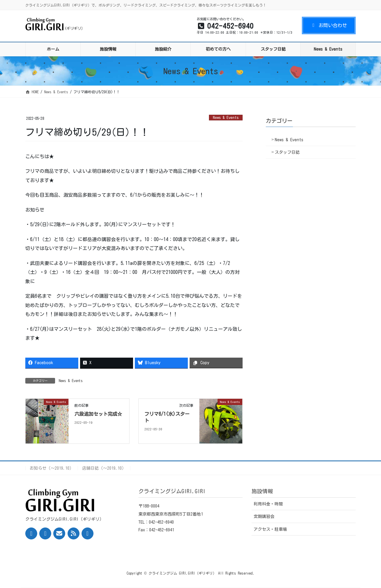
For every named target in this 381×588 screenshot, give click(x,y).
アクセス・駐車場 (270, 529)
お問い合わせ (329, 25)
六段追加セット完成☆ (98, 414)
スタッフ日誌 (287, 152)
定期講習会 (264, 516)
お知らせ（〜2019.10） (52, 468)
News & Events (226, 118)
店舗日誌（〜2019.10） (104, 468)
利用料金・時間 (268, 504)
